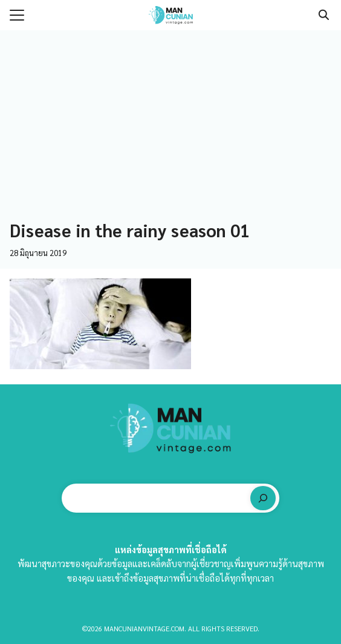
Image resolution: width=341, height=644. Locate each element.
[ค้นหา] (263, 498)
